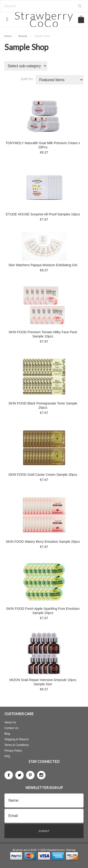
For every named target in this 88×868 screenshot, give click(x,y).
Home (8, 36)
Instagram (41, 775)
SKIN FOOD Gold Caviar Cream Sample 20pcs (43, 475)
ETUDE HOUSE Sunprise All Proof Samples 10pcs (43, 214)
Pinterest (30, 775)
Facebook (9, 775)
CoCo (44, 19)
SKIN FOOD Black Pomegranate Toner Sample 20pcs (43, 405)
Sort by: (27, 79)
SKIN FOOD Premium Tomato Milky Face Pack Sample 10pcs (43, 334)
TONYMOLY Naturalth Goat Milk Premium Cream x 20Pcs (43, 145)
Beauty (23, 36)
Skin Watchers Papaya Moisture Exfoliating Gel (43, 265)
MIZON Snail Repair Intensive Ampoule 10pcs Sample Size (43, 682)
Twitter (19, 775)
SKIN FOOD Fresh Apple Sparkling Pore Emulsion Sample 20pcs (43, 611)
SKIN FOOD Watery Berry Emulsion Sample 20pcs (43, 542)
